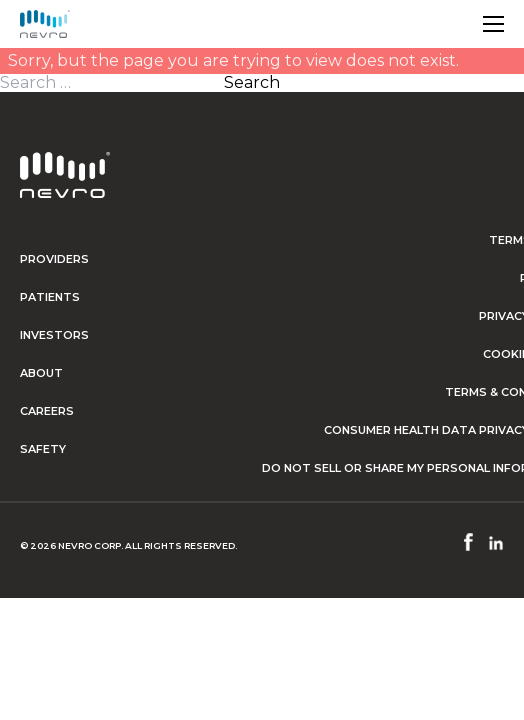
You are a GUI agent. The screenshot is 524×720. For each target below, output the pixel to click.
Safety (43, 449)
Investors (54, 335)
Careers (47, 411)
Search (252, 83)
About (41, 373)
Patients (50, 297)
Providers (54, 259)
